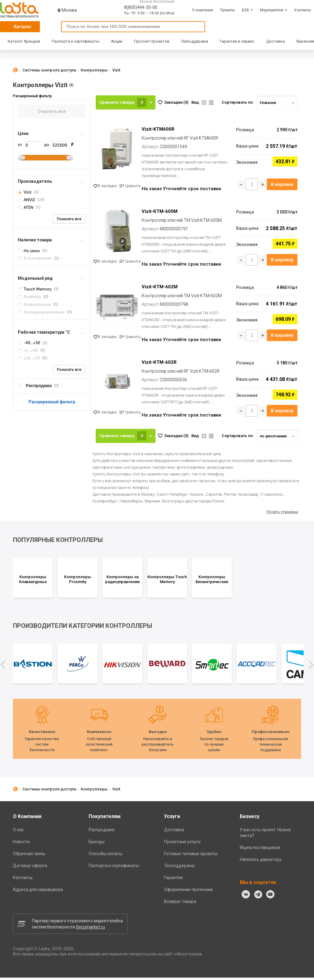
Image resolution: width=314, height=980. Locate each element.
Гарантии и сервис (237, 41)
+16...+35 (29, 358)
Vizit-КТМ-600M (160, 212)
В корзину (282, 185)
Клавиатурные (35, 304)
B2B (247, 10)
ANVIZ (27, 200)
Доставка (276, 41)
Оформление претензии (188, 892)
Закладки (176, 102)
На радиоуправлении (42, 312)
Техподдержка (195, 41)
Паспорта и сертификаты (76, 41)
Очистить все (52, 111)
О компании (203, 10)
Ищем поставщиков (260, 850)
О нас (18, 832)
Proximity (30, 297)
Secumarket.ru (90, 929)
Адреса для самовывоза (38, 892)
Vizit (25, 192)
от (30, 145)
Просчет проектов (152, 41)
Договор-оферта (30, 868)
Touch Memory (35, 289)
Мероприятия (274, 10)
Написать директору (261, 862)
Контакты (303, 10)
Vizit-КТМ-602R (159, 364)
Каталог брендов (24, 41)
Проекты (228, 10)
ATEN (26, 208)
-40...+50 (29, 343)
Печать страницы (282, 514)
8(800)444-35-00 (141, 7)
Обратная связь (29, 856)
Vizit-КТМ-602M (160, 288)
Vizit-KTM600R (158, 129)
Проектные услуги (182, 844)
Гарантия (173, 880)
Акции (117, 41)
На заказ (29, 251)
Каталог (23, 27)
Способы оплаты (105, 856)
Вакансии (305, 41)
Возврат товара (180, 904)
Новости (21, 844)
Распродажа (101, 832)
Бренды (97, 844)
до (57, 145)
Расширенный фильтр (52, 402)
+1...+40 (28, 350)
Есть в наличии (35, 258)
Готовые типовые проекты (191, 856)
